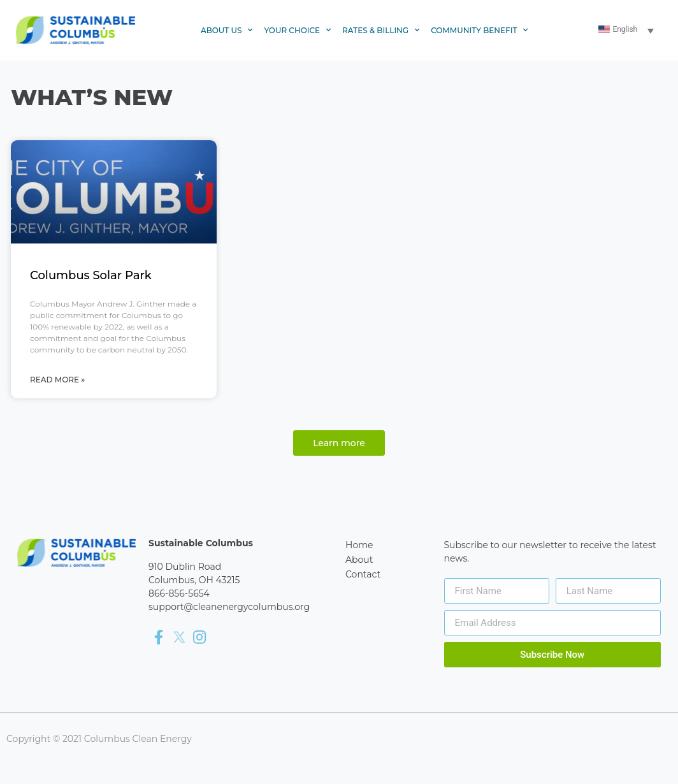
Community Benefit (479, 31)
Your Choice (297, 31)
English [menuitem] (625, 29)
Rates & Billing (381, 31)
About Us (227, 31)
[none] (627, 30)
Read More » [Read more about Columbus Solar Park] (57, 380)
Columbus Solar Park (91, 275)
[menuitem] (627, 30)
